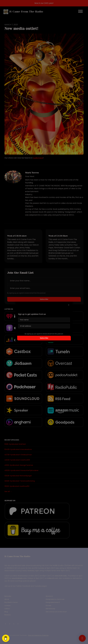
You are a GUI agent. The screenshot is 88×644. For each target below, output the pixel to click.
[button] (69, 305)
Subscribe (44, 338)
